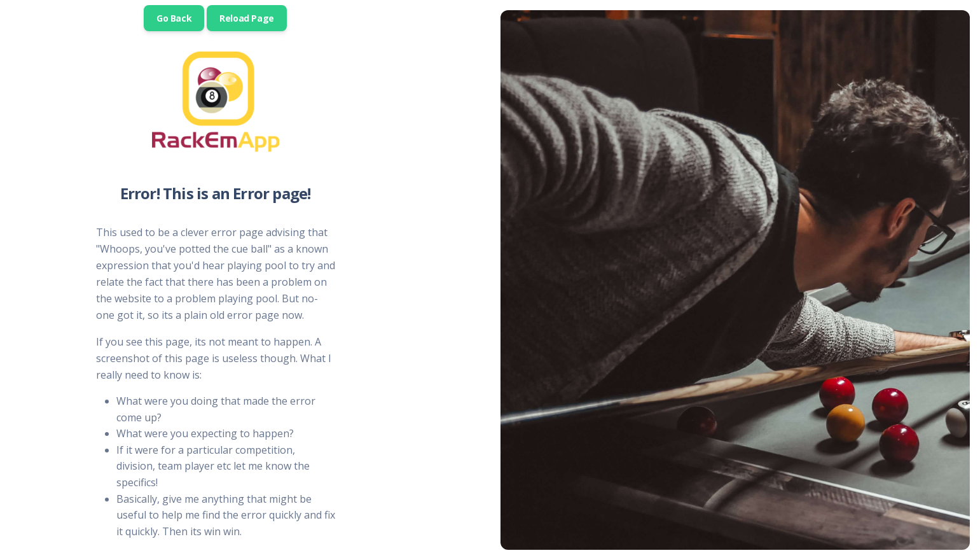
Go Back (174, 18)
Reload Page (247, 18)
